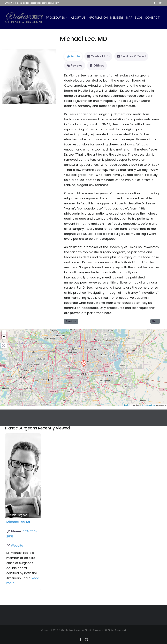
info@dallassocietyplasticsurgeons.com (38, 3)
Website (17, 546)
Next (155, 321)
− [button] (4, 337)
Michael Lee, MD (19, 522)
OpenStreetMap (149, 405)
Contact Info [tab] (98, 56)
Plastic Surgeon (18, 515)
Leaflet (127, 405)
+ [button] (4, 332)
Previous (71, 321)
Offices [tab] (97, 65)
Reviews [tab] (75, 65)
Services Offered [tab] (131, 56)
